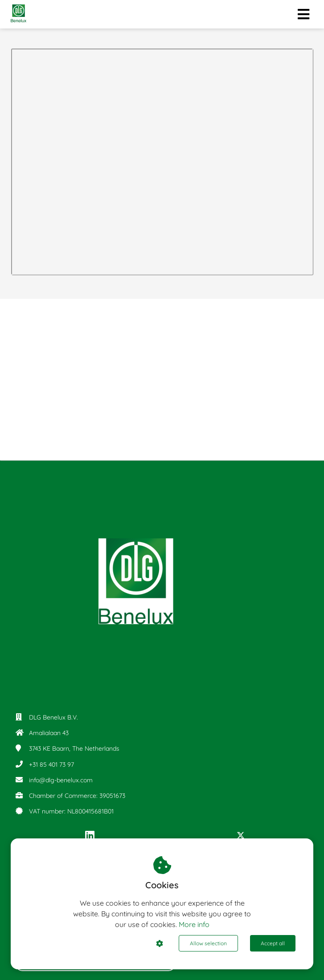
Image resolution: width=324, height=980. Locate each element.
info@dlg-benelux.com (61, 780)
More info (194, 924)
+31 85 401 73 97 (51, 764)
